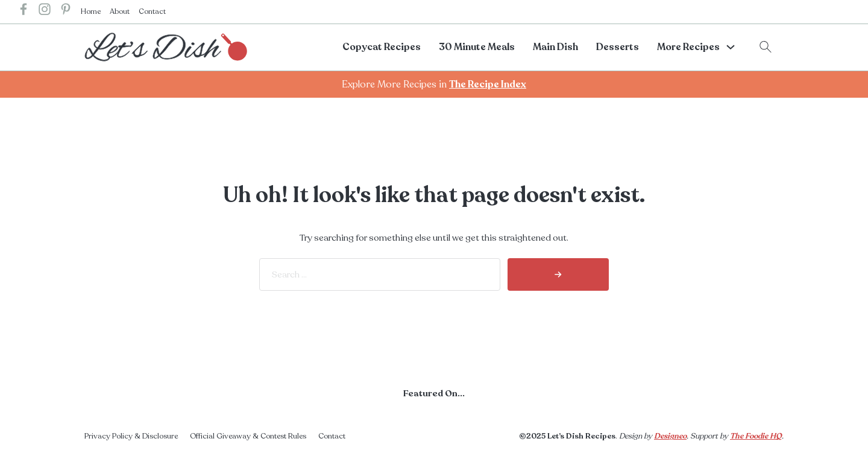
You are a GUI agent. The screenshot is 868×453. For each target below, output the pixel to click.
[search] (558, 274)
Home (91, 11)
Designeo (670, 436)
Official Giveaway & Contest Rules (248, 436)
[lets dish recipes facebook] (24, 12)
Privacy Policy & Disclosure (131, 436)
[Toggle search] (766, 47)
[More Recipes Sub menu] (731, 47)
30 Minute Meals (477, 47)
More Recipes (688, 47)
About (120, 11)
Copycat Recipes (382, 47)
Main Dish (555, 47)
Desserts (618, 47)
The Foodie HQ (756, 436)
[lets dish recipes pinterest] (66, 12)
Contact (152, 11)
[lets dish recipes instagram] (45, 12)
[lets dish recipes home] (166, 46)
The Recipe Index (488, 84)
